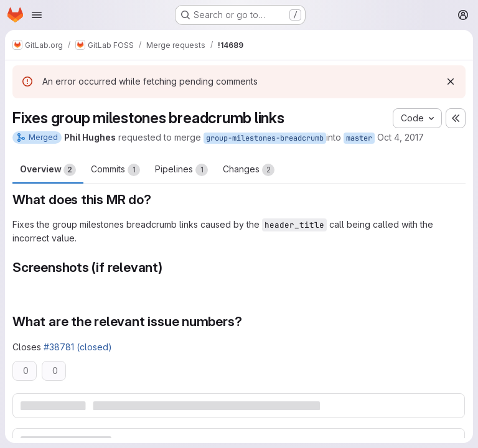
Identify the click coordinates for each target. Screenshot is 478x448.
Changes (249, 170)
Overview (48, 170)
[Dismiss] (451, 82)
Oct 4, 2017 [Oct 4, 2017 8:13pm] (401, 137)
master (359, 138)
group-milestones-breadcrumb (265, 138)
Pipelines (181, 170)
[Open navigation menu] (37, 15)
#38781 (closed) (78, 347)
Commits (115, 170)
